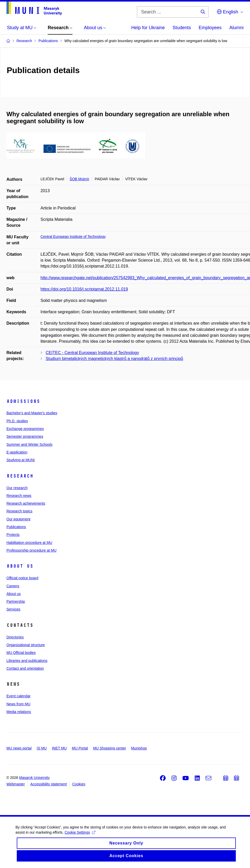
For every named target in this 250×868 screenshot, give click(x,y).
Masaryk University (34, 778)
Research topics (19, 511)
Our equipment (18, 519)
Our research (17, 488)
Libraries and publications (27, 661)
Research (20, 476)
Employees (210, 28)
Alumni (236, 28)
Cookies (79, 784)
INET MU (59, 748)
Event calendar (18, 696)
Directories (15, 637)
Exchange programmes (25, 429)
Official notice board (22, 578)
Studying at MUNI (21, 460)
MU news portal (19, 748)
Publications (16, 527)
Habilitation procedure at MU (29, 543)
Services (13, 609)
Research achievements (26, 503)
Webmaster (16, 784)
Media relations (19, 712)
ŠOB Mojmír (79, 179)
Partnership (16, 601)
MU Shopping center (110, 748)
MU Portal (80, 748)
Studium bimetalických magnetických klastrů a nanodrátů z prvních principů (114, 359)
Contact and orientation (25, 668)
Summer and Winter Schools (29, 444)
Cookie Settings (80, 837)
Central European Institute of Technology (73, 237)
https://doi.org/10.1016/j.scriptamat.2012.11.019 (84, 289)
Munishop (139, 748)
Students (182, 28)
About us (20, 566)
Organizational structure (26, 645)
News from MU (18, 704)
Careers (13, 586)
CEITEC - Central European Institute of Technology (92, 353)
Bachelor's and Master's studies (32, 413)
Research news (19, 496)
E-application (17, 452)
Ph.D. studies (17, 421)
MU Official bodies (21, 653)
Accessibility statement (49, 784)
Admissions (23, 401)
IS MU (42, 748)
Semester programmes (25, 436)
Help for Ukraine (148, 28)
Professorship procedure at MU (31, 550)
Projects (13, 535)
